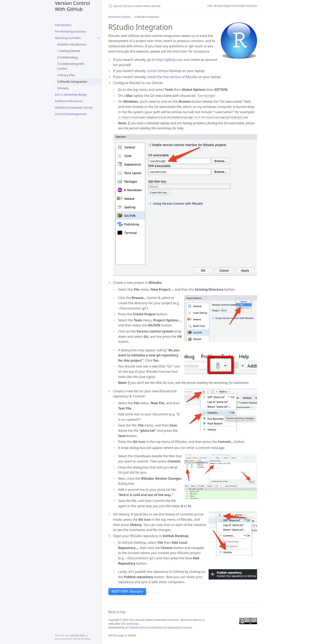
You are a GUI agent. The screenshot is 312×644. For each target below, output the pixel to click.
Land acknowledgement (71, 114)
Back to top (117, 612)
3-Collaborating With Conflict (71, 66)
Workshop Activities (68, 38)
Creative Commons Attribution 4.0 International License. (161, 628)
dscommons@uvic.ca (192, 620)
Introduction (63, 25)
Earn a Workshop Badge (71, 94)
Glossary (63, 88)
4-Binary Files (66, 75)
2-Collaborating (68, 57)
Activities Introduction (72, 44)
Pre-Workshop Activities (71, 31)
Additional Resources (69, 101)
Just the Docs (78, 635)
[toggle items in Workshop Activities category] (99, 38)
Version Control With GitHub (72, 6)
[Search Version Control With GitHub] (153, 6)
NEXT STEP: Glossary (127, 591)
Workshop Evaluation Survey (74, 107)
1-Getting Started (69, 51)
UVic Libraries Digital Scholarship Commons (232, 6)
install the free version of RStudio (172, 77)
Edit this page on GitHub (122, 635)
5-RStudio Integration (72, 82)
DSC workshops (130, 624)
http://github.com (169, 60)
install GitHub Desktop (164, 71)
